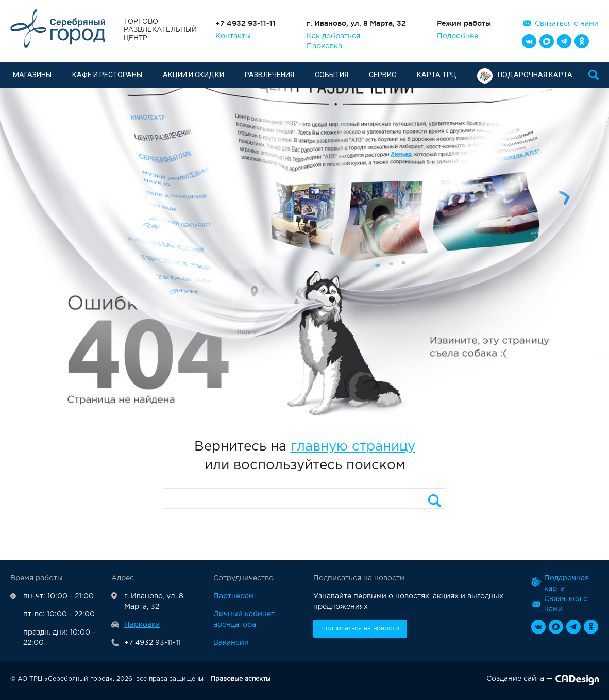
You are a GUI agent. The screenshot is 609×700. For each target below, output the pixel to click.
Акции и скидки (193, 75)
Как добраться (333, 36)
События (332, 75)
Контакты (233, 36)
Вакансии (231, 643)
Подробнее (458, 36)
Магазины (32, 75)
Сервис (383, 75)
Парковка (324, 46)
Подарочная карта (525, 75)
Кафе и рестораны (107, 75)
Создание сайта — (543, 681)
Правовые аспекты (241, 679)
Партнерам (234, 596)
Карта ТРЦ (437, 75)
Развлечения (269, 75)
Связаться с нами (567, 24)
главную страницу (353, 447)
